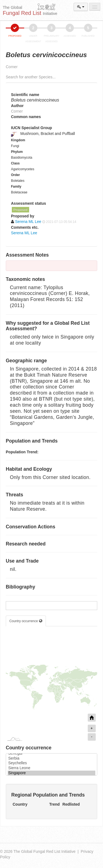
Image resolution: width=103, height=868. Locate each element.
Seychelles (51, 763)
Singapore (51, 773)
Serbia (51, 758)
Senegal (51, 753)
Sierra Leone (51, 768)
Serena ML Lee (24, 233)
